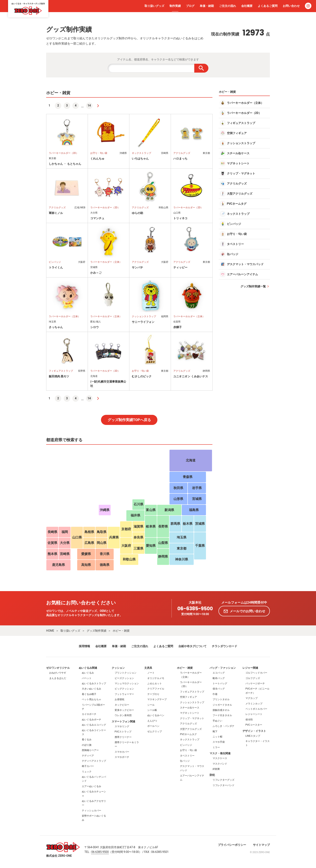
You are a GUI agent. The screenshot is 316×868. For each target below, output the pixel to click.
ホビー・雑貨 (121, 631)
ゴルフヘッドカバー (256, 673)
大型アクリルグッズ (191, 729)
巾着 (215, 694)
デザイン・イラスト (254, 731)
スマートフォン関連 (123, 721)
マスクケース (220, 758)
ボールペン (153, 726)
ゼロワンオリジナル (58, 668)
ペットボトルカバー (256, 709)
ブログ (190, 6)
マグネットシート (190, 713)
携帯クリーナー (123, 737)
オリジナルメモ (156, 678)
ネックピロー (122, 705)
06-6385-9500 (195, 609)
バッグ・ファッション (223, 668)
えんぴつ (152, 721)
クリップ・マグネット (192, 718)
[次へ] (98, 106)
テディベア (88, 756)
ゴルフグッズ (253, 678)
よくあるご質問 (268, 6)
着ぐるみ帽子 (89, 694)
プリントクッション (126, 673)
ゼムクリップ (155, 731)
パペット (87, 678)
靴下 (215, 731)
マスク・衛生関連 (220, 753)
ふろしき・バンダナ (223, 726)
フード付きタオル (222, 715)
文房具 (148, 668)
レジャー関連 (250, 668)
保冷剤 (249, 720)
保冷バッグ (219, 689)
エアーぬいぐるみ (91, 786)
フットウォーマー (124, 694)
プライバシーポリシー (232, 845)
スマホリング (122, 726)
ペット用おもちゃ (91, 699)
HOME (50, 631)
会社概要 (247, 6)
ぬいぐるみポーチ (91, 720)
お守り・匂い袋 (188, 750)
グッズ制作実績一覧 (253, 286)
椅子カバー (88, 766)
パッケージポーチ (255, 683)
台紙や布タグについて (192, 646)
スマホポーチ (122, 757)
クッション (118, 668)
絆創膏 (216, 769)
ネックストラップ (190, 740)
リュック (87, 772)
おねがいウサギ (58, 673)
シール (151, 705)
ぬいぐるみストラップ (94, 683)
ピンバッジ (186, 745)
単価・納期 (207, 6)
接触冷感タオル (221, 710)
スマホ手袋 (219, 742)
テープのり (153, 694)
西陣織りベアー (90, 750)
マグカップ (252, 698)
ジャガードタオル (222, 705)
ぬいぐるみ (88, 673)
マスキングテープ (157, 699)
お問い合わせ (291, 6)
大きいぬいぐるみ (91, 689)
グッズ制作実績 (97, 631)
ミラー (216, 747)
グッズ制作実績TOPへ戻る (129, 420)
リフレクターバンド (223, 785)
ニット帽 (217, 737)
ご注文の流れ (228, 6)
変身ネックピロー (124, 710)
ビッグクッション (124, 689)
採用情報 (84, 646)
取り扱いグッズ (154, 6)
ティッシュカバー (91, 811)
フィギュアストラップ (192, 692)
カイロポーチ (89, 714)
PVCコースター (254, 725)
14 (89, 105)
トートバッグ (220, 683)
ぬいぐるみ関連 (88, 668)
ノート (151, 673)
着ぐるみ (87, 740)
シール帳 (152, 710)
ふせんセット (155, 683)
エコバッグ (219, 673)
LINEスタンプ (253, 736)
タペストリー (187, 756)
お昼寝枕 (120, 699)
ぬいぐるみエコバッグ (94, 725)
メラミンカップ (254, 704)
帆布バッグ (219, 678)
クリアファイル (156, 689)
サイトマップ (261, 845)
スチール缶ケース (190, 708)
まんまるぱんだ (58, 678)
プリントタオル (221, 699)
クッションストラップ (192, 702)
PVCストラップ (123, 732)
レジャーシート (254, 714)
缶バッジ (185, 761)
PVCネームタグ (188, 734)
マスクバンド (220, 764)
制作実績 (175, 6)
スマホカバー (122, 752)
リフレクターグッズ (223, 780)
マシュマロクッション (127, 683)
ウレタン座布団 (123, 715)
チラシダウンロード (225, 646)
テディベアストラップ (94, 761)
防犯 (212, 775)
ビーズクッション (124, 678)
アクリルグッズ (188, 724)
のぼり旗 (87, 745)
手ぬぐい (217, 721)
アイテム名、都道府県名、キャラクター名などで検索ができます (158, 59)
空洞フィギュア (188, 697)
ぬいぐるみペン (156, 715)
